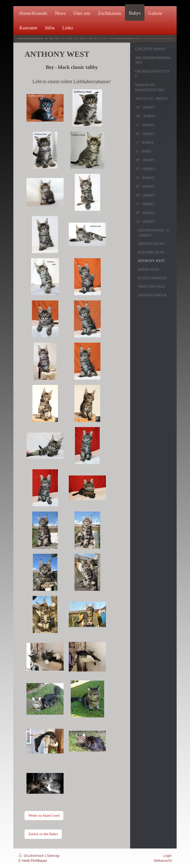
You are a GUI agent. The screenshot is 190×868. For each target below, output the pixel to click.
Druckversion (32, 856)
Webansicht (163, 861)
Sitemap (53, 856)
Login (167, 856)
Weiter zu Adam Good (44, 816)
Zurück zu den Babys (43, 834)
